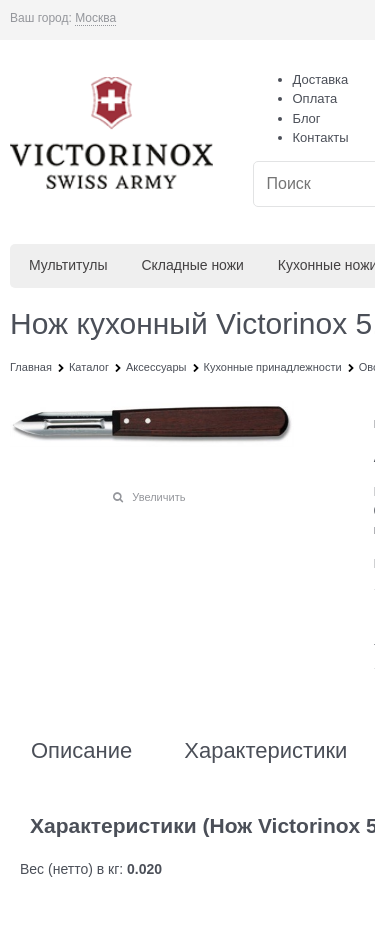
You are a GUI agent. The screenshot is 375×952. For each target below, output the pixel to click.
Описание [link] (81, 751)
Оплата (315, 98)
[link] (95, 18)
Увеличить (158, 497)
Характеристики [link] (265, 751)
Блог (307, 118)
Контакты (321, 137)
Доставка (321, 79)
